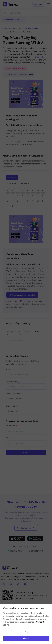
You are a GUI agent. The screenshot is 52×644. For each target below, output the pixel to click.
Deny (26, 631)
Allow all (26, 638)
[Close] (49, 608)
